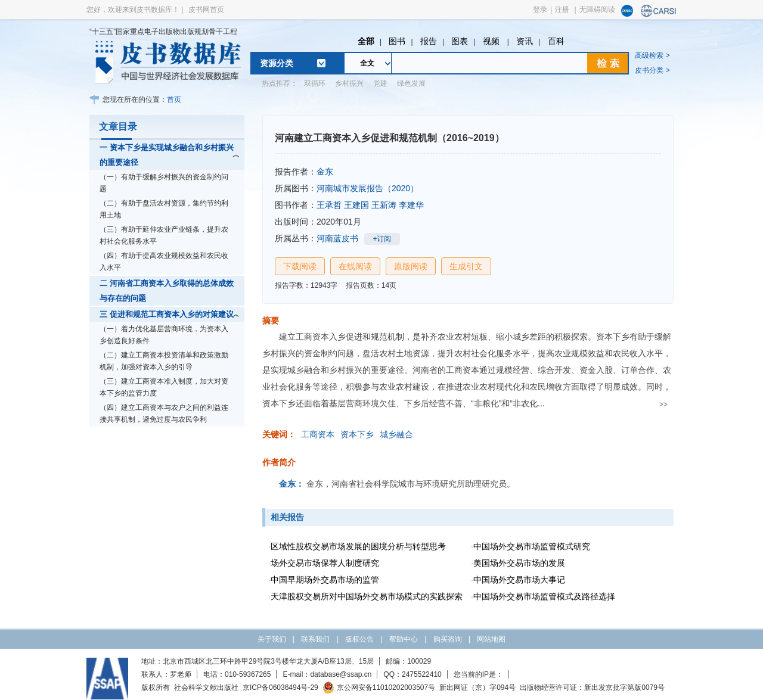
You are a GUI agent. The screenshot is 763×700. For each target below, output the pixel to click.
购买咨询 (448, 639)
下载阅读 (300, 266)
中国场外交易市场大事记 (519, 580)
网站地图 (491, 639)
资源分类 (277, 63)
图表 (460, 41)
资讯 (525, 41)
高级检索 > (652, 55)
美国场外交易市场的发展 (519, 563)
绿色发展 (411, 83)
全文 (367, 63)
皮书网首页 (206, 10)
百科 (556, 41)
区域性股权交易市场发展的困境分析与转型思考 (358, 546)
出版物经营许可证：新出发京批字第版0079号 (592, 687)
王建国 (356, 205)
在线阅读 (355, 266)
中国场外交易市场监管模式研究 (532, 546)
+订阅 (382, 239)
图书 (397, 41)
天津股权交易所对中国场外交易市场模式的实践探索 (367, 596)
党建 (380, 83)
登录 (540, 10)
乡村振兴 (349, 83)
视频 (492, 41)
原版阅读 (411, 266)
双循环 (315, 83)
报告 (429, 41)
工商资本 (318, 434)
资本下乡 (357, 434)
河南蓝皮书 (337, 238)
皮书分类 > (652, 70)
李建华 (411, 205)
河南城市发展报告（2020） (367, 188)
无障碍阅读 (597, 10)
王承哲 (329, 205)
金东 (325, 172)
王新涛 (384, 205)
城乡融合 (396, 434)
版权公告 (359, 639)
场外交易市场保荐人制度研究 (325, 563)
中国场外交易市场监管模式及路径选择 (544, 596)
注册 (562, 10)
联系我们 (315, 639)
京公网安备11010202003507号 (379, 687)
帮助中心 (404, 639)
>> (663, 405)
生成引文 (466, 266)
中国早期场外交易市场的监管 (325, 580)
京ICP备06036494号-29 (280, 687)
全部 (366, 41)
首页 (174, 99)
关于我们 (272, 639)
